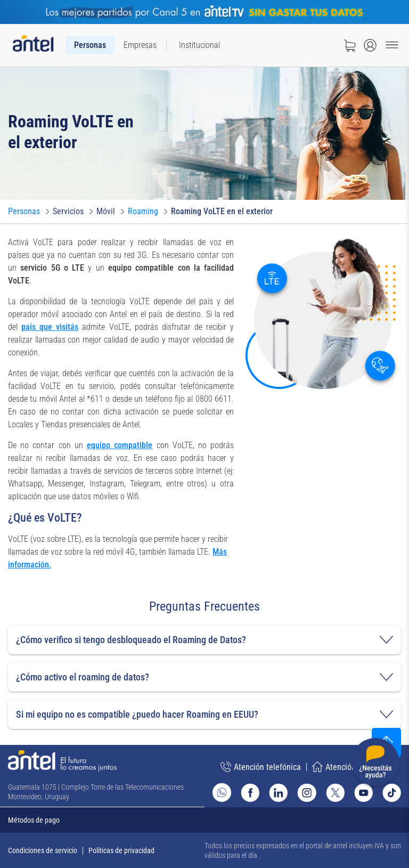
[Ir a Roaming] (143, 212)
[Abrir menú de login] (370, 45)
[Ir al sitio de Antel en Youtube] (363, 793)
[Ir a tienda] (349, 45)
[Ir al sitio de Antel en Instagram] (306, 793)
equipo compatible (120, 445)
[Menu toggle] (392, 45)
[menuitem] (90, 45)
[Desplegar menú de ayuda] (375, 764)
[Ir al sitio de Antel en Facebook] (250, 793)
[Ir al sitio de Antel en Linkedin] (278, 793)
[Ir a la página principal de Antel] (62, 761)
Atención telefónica (261, 767)
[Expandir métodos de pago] (204, 820)
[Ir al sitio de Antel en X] (335, 793)
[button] (204, 640)
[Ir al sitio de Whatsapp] (222, 792)
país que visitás (50, 327)
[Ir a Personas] (24, 212)
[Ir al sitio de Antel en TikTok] (392, 793)
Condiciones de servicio (43, 850)
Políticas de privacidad (121, 850)
